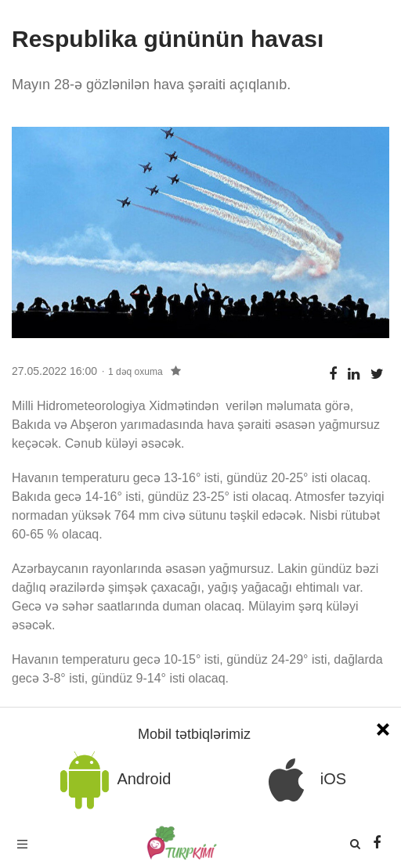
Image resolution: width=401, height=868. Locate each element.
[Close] (383, 728)
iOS (302, 780)
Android (113, 780)
